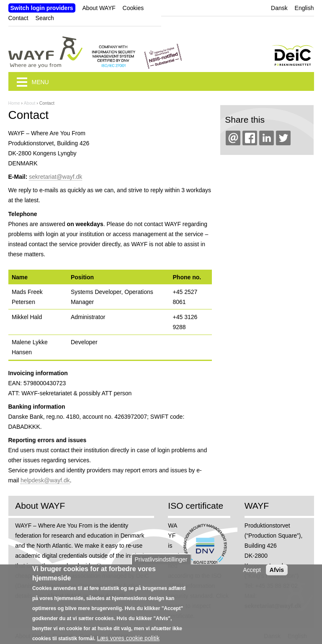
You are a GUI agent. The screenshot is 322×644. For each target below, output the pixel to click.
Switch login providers (42, 8)
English (304, 8)
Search (45, 18)
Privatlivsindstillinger (161, 564)
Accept (252, 575)
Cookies (133, 8)
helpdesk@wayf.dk (45, 480)
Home (14, 103)
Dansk (279, 8)
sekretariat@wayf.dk (55, 177)
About (30, 103)
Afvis (277, 575)
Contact (18, 18)
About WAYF (99, 8)
